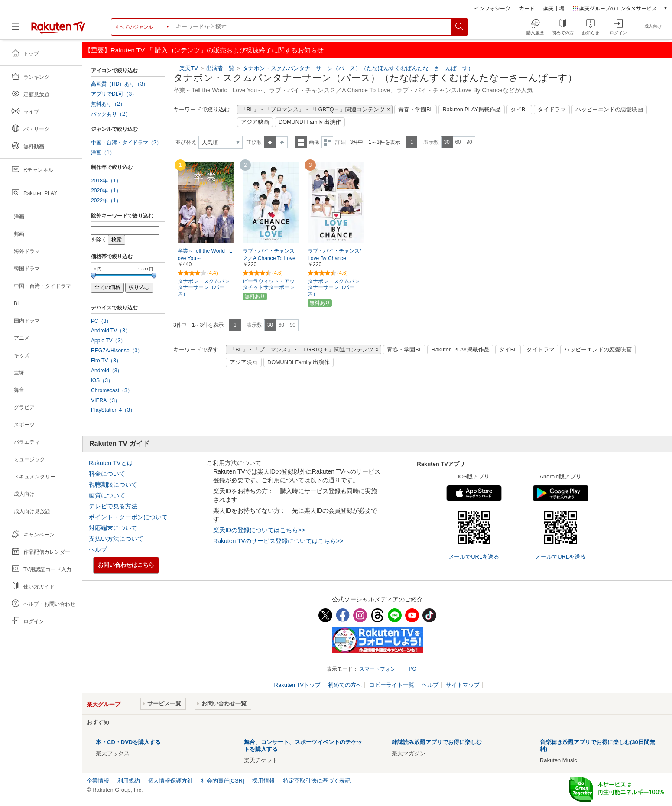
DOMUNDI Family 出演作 (310, 122)
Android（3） (107, 370)
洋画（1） (103, 153)
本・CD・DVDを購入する (128, 742)
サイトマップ (463, 685)
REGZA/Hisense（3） (117, 351)
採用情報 (263, 781)
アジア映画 (255, 122)
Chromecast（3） (112, 390)
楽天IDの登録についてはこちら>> (259, 530)
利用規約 (129, 781)
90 (469, 142)
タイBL (519, 110)
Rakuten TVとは (111, 463)
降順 (282, 142)
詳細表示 (327, 142)
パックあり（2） (111, 114)
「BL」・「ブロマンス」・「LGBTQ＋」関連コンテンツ (313, 110)
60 (458, 142)
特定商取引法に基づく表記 (317, 781)
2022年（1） (106, 201)
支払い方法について (116, 539)
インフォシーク (492, 8)
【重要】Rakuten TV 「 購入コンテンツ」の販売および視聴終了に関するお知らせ (204, 50)
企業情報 (98, 781)
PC (412, 669)
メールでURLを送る (474, 557)
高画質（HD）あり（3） (120, 84)
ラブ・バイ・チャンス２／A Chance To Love (269, 255)
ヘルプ (98, 549)
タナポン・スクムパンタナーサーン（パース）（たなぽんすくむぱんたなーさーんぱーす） (358, 68)
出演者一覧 (220, 68)
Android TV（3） (111, 331)
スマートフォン (377, 669)
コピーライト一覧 (392, 685)
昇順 (270, 142)
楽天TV (189, 68)
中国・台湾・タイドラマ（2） (126, 143)
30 (446, 142)
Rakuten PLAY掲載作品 (471, 110)
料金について (107, 474)
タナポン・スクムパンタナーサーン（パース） (204, 288)
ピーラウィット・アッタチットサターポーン (269, 284)
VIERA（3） (106, 400)
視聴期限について (113, 484)
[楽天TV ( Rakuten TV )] (58, 27)
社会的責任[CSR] (223, 781)
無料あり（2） (108, 104)
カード (527, 8)
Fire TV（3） (106, 361)
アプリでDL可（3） (114, 94)
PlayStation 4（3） (113, 410)
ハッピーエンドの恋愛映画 (609, 110)
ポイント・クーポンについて (128, 517)
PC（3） (101, 321)
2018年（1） (106, 181)
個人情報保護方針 (170, 781)
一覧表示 (301, 142)
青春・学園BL (416, 110)
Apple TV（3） (108, 341)
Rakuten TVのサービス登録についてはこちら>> (278, 541)
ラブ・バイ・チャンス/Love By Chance (334, 255)
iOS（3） (102, 380)
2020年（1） (106, 191)
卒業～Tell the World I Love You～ (205, 255)
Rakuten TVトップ (298, 685)
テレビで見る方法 (113, 506)
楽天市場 (554, 8)
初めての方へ (345, 685)
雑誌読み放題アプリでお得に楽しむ (437, 742)
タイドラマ (552, 110)
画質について (107, 495)
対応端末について (113, 528)
